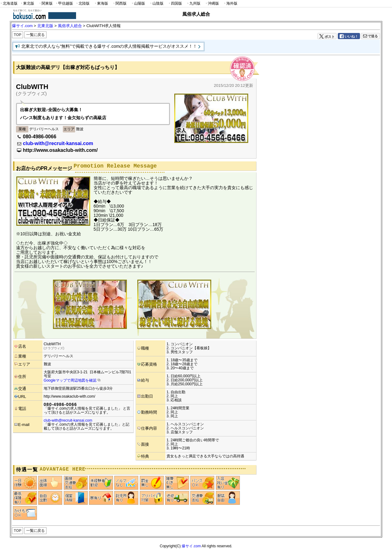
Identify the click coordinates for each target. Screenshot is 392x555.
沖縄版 (212, 4)
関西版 (119, 4)
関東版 (46, 4)
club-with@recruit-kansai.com (58, 143)
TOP (18, 35)
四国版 (175, 4)
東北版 (27, 4)
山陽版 (138, 4)
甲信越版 (64, 4)
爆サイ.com (191, 546)
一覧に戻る (35, 35)
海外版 (230, 4)
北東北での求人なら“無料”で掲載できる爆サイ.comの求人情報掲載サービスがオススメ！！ (109, 46)
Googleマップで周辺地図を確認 (70, 380)
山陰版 (156, 4)
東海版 (101, 4)
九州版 (193, 4)
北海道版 (9, 4)
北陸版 (83, 4)
